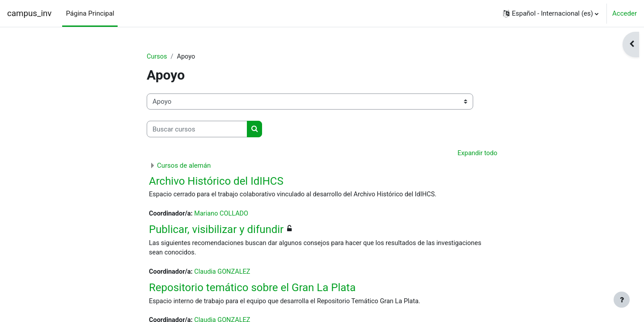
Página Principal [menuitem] (90, 13)
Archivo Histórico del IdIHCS (216, 182)
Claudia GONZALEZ (225, 274)
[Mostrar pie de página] (622, 300)
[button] (551, 13)
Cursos (157, 57)
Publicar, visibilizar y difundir (216, 231)
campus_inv (29, 13)
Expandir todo (477, 154)
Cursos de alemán (184, 166)
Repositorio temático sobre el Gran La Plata (252, 290)
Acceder (625, 13)
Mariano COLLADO (224, 215)
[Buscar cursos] (197, 129)
